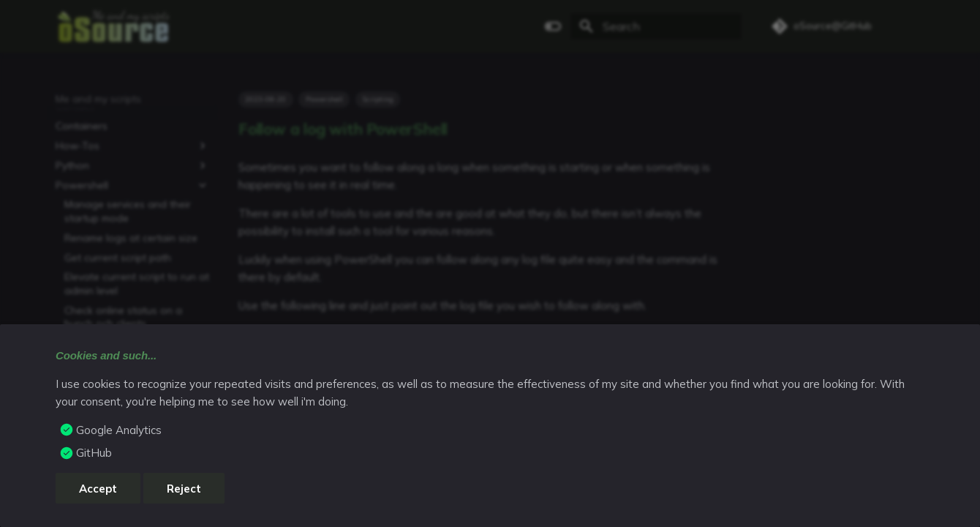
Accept (98, 489)
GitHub (94, 453)
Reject (184, 489)
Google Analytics (119, 430)
